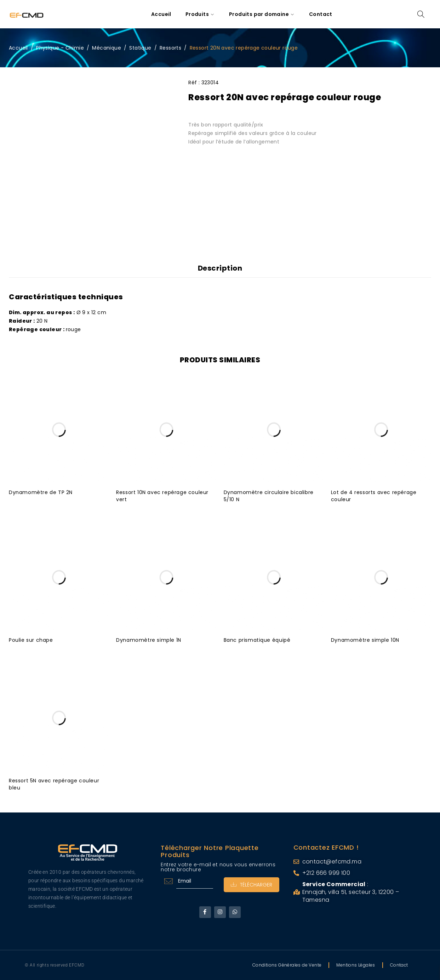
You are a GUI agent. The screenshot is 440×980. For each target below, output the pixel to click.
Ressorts (170, 48)
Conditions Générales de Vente (287, 965)
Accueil (18, 48)
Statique (140, 48)
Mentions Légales (356, 965)
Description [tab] (220, 268)
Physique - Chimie (60, 48)
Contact (399, 965)
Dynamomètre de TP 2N (41, 492)
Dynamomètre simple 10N (365, 640)
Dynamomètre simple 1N (149, 640)
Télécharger (252, 885)
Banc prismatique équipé (257, 640)
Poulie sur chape (31, 640)
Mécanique (107, 48)
